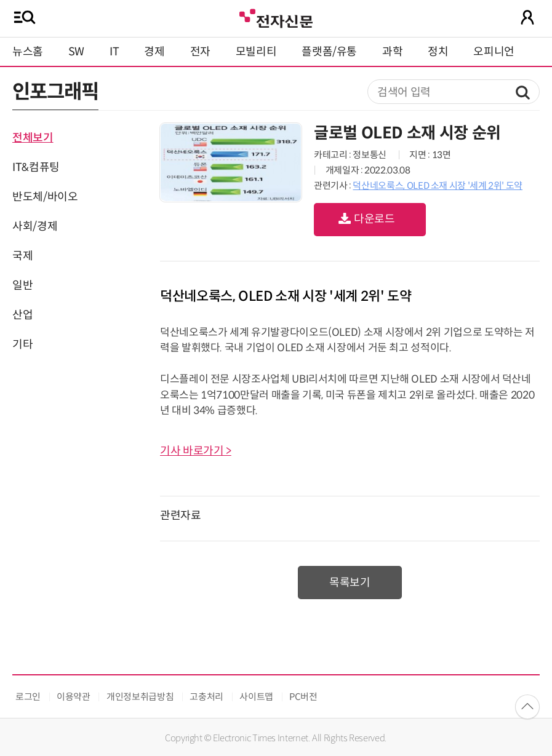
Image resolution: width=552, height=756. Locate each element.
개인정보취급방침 (140, 697)
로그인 (28, 697)
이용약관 (74, 697)
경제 (154, 52)
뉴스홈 (28, 52)
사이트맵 (256, 697)
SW (76, 52)
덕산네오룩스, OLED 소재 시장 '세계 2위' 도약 (438, 185)
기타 (22, 344)
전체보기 (33, 138)
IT (114, 52)
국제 (22, 256)
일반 (22, 285)
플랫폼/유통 (329, 52)
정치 (438, 52)
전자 (200, 52)
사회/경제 (35, 226)
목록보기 (350, 583)
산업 (22, 315)
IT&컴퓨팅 (36, 167)
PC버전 (303, 697)
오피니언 (494, 52)
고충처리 (206, 697)
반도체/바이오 (45, 197)
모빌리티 (256, 52)
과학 (392, 52)
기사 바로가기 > (196, 451)
